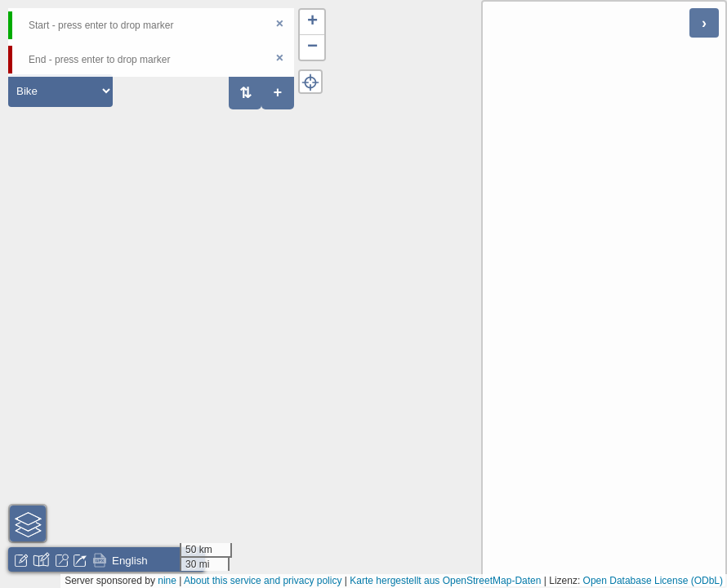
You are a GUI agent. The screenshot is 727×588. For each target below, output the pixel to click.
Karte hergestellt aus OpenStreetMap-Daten (445, 581)
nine (167, 581)
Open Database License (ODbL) (653, 581)
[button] (312, 22)
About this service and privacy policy (263, 581)
